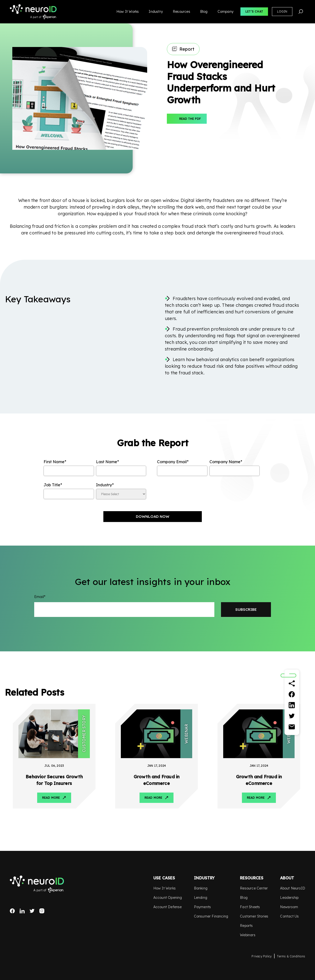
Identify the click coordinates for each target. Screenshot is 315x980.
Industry (156, 12)
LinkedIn (22, 911)
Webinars (248, 935)
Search (301, 12)
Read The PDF (190, 119)
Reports (246, 926)
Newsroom (289, 907)
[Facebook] (292, 694)
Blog (204, 12)
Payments (203, 907)
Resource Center (254, 888)
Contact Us (289, 916)
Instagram (42, 911)
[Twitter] (292, 716)
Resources (181, 12)
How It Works (128, 12)
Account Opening (168, 898)
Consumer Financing (211, 916)
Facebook (12, 911)
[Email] (292, 727)
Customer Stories (254, 916)
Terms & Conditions (291, 956)
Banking (201, 888)
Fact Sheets (250, 907)
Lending (201, 898)
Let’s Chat (254, 11)
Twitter (32, 911)
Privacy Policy (262, 956)
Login (282, 11)
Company (226, 12)
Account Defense (168, 907)
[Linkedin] (292, 705)
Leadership (289, 898)
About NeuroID (293, 888)
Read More (51, 798)
